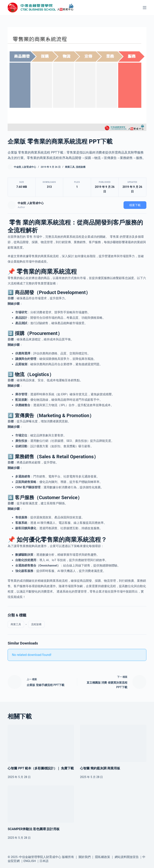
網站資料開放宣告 (127, 857)
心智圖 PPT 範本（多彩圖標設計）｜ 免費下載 (41, 768)
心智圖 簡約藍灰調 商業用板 (100, 768)
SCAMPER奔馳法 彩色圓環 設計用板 (34, 829)
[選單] (145, 8)
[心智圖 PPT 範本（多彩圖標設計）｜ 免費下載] (41, 743)
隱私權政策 (103, 857)
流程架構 (81, 167)
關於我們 (85, 857)
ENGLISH (30, 861)
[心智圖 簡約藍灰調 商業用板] (113, 743)
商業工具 (70, 167)
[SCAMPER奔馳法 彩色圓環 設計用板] (41, 804)
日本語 (44, 861)
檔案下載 (135, 205)
